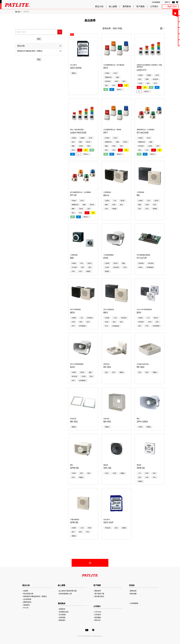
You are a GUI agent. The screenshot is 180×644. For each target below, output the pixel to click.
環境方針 (98, 620)
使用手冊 (172, 25)
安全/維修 (62, 615)
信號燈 (26, 591)
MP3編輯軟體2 (172, 37)
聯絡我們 (172, 12)
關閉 (162, 13)
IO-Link (26, 608)
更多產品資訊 (99, 596)
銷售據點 (98, 617)
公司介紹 (98, 612)
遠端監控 (62, 609)
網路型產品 (172, 43)
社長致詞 (98, 615)
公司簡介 (154, 6)
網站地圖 (133, 594)
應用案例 (127, 6)
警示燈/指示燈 (28, 594)
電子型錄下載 (172, 18)
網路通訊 (62, 620)
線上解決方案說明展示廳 (68, 591)
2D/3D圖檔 (172, 31)
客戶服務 (141, 6)
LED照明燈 (27, 599)
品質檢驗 (62, 617)
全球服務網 (156, 2)
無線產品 (27, 605)
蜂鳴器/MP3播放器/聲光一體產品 (30, 51)
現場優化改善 (64, 612)
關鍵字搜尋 (172, 6)
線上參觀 (113, 6)
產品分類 (21, 46)
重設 (39, 39)
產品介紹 (99, 6)
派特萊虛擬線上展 (65, 594)
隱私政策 (133, 591)
